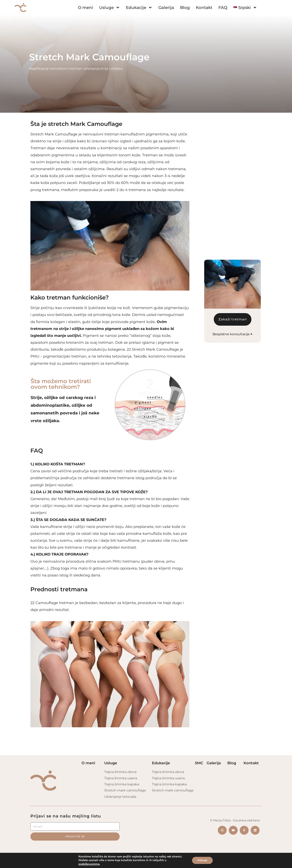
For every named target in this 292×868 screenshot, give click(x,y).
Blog (185, 8)
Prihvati (202, 860)
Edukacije (139, 8)
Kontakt (204, 8)
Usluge (109, 8)
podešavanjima (88, 864)
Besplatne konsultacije (232, 233)
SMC (199, 763)
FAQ (223, 8)
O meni (85, 8)
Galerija (166, 8)
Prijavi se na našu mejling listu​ (66, 816)
